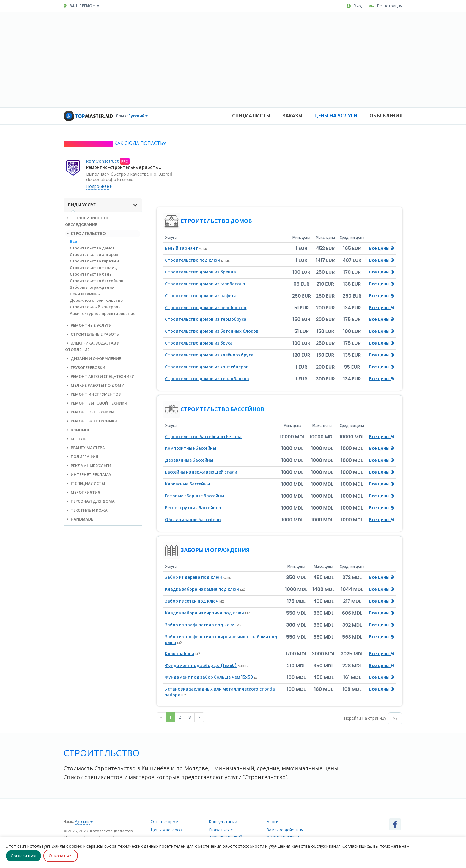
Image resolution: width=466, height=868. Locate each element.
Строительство (85, 233)
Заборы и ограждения (92, 287)
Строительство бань (91, 274)
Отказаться (61, 856)
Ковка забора (180, 654)
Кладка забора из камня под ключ (202, 589)
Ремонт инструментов (93, 394)
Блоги (273, 822)
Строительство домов (92, 248)
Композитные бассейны (191, 448)
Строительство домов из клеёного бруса (209, 355)
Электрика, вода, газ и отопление (92, 346)
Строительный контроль (95, 307)
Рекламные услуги (88, 466)
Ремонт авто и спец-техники (100, 376)
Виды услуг (103, 205)
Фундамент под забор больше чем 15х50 (209, 677)
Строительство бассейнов (97, 281)
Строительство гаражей (95, 261)
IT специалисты (85, 483)
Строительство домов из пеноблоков (206, 308)
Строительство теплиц (93, 268)
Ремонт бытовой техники (96, 403)
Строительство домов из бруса (199, 343)
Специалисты (251, 116)
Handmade (79, 519)
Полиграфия (82, 457)
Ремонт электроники (91, 421)
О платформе (164, 822)
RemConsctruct (102, 161)
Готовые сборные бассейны (195, 496)
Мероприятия (83, 492)
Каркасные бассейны (187, 484)
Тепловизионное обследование (87, 221)
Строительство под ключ (193, 260)
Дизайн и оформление (93, 359)
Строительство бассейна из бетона (203, 437)
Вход (355, 6)
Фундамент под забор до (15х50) (201, 666)
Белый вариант (181, 248)
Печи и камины (85, 294)
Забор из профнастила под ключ (200, 625)
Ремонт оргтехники (90, 412)
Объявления (386, 116)
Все (73, 242)
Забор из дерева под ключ (193, 577)
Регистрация (386, 6)
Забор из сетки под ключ (192, 601)
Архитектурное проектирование (103, 313)
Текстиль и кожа (86, 510)
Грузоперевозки (85, 368)
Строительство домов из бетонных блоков (212, 331)
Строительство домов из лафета (201, 296)
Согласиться (23, 856)
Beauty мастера (85, 448)
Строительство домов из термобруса (206, 319)
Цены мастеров (167, 830)
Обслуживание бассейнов (193, 520)
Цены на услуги (336, 116)
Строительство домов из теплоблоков (207, 379)
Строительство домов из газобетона (205, 284)
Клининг (78, 430)
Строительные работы (92, 334)
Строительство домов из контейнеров (207, 367)
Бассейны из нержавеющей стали (201, 472)
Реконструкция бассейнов (193, 508)
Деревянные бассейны (189, 460)
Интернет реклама (88, 475)
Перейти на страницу (365, 718)
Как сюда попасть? (140, 143)
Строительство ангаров (94, 255)
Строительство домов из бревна (201, 272)
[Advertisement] (233, 60)
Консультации (223, 822)
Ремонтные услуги (88, 325)
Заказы (292, 116)
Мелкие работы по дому (94, 385)
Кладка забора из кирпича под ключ (205, 613)
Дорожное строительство (96, 300)
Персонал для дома (90, 501)
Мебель (76, 439)
